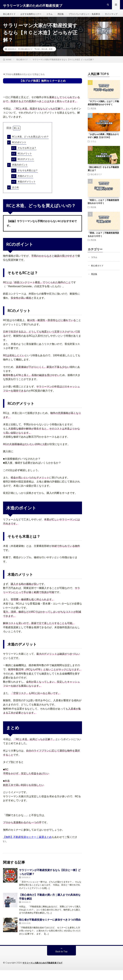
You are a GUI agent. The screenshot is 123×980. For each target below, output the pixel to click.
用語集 (64, 16)
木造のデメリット (23, 192)
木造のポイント (17, 175)
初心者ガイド (10, 16)
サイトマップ (12, 22)
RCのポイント (17, 153)
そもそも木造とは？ (25, 181)
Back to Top (62, 961)
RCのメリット (22, 164)
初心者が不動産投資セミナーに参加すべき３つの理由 (50, 930)
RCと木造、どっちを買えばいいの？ (28, 147)
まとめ (13, 197)
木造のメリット (22, 186)
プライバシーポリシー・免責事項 (89, 16)
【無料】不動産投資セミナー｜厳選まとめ (27, 847)
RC (39, 59)
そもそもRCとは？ (24, 158)
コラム (52, 16)
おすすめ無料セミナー (33, 16)
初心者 (44, 59)
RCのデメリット (23, 169)
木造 (51, 59)
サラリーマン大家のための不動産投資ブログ (44, 973)
